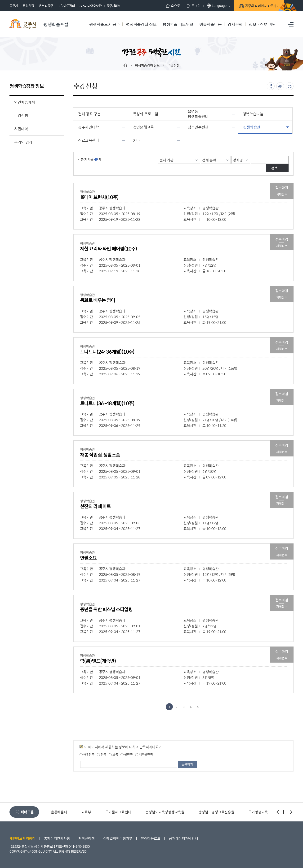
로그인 (184, 6)
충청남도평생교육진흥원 (216, 812)
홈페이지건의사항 (57, 838)
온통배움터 (59, 812)
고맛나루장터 (66, 6)
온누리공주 (46, 6)
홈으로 (164, 6)
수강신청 (174, 65)
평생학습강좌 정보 (147, 65)
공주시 (14, 6)
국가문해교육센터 (118, 812)
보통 (113, 755)
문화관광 (28, 6)
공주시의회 (113, 6)
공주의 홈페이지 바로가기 (254, 6)
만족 (101, 755)
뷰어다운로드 (151, 838)
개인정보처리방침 (22, 838)
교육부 (86, 812)
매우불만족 (144, 755)
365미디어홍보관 (91, 6)
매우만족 (87, 755)
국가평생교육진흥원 (263, 812)
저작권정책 (87, 838)
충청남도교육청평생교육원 (165, 812)
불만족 (127, 755)
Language (207, 6)
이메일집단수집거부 (118, 838)
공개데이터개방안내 (183, 838)
